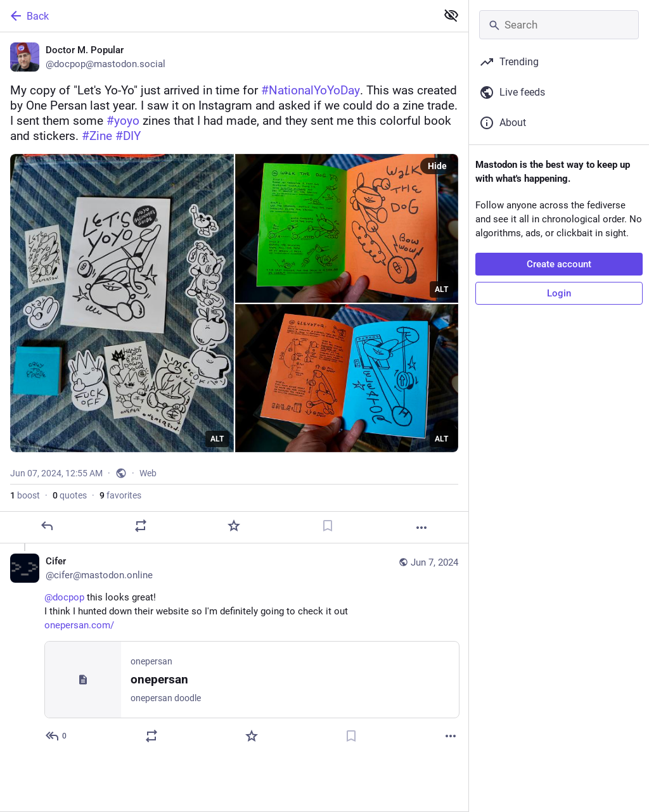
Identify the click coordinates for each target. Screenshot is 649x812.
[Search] (559, 25)
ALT (217, 439)
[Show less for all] (451, 15)
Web (148, 473)
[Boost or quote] (141, 526)
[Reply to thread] (57, 736)
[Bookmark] (328, 526)
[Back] (217, 16)
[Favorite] (234, 526)
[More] (421, 528)
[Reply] (47, 526)
